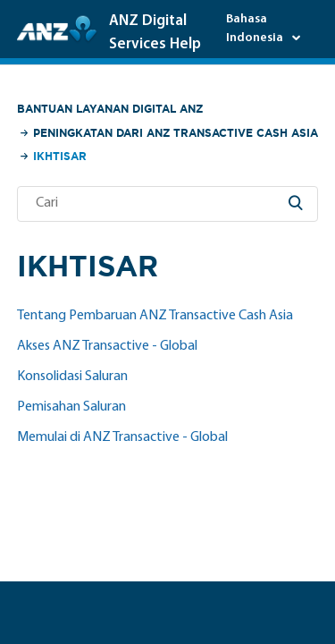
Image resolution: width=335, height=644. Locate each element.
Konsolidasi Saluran (72, 377)
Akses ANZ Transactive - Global (107, 346)
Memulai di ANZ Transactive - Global (122, 437)
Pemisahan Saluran (71, 407)
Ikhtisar (60, 156)
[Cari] (168, 204)
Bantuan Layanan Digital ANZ (110, 109)
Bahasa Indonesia (256, 29)
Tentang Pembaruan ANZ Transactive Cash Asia (155, 316)
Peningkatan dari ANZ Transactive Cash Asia (176, 133)
